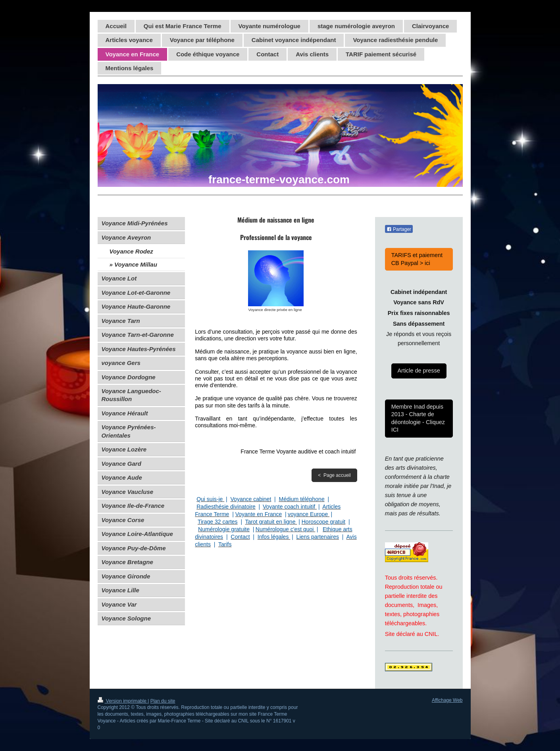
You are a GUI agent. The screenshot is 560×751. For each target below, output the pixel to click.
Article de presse (419, 371)
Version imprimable (123, 701)
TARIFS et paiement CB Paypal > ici (417, 259)
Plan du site (163, 701)
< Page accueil (334, 475)
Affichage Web (447, 700)
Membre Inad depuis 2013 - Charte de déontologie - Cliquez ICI (418, 418)
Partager (399, 229)
